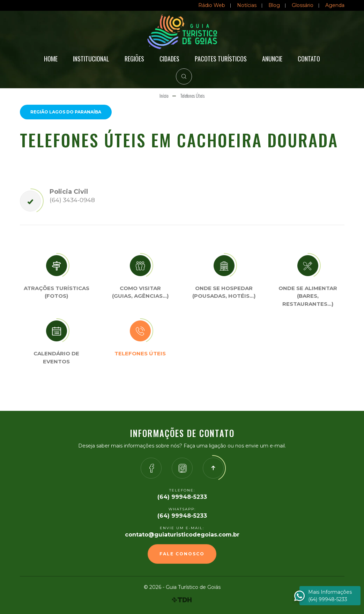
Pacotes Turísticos (221, 59)
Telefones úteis (140, 353)
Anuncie (272, 59)
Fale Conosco (182, 554)
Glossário (303, 5)
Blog (274, 5)
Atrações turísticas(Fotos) (57, 292)
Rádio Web (212, 5)
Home (51, 59)
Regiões (134, 59)
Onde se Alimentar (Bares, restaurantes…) (308, 296)
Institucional (91, 59)
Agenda (335, 5)
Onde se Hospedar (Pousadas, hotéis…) (224, 292)
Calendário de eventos (56, 357)
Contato (309, 59)
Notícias (247, 5)
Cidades (169, 59)
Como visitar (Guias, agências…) (140, 292)
